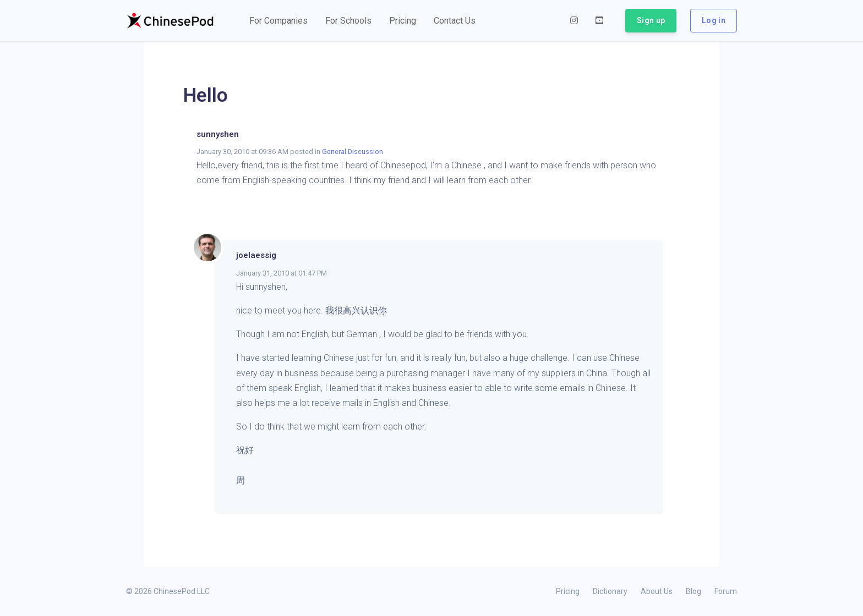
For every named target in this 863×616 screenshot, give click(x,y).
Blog (693, 591)
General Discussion (353, 152)
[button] (278, 21)
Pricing (568, 591)
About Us (657, 591)
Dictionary (610, 591)
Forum (726, 591)
